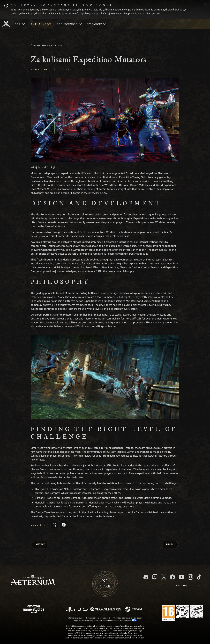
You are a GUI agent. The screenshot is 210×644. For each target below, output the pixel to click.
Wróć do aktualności (50, 45)
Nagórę (105, 584)
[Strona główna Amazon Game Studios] (34, 610)
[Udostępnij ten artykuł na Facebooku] (64, 525)
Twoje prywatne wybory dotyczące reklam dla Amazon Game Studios (105, 620)
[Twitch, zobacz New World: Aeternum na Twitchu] (155, 577)
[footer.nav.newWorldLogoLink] (33, 580)
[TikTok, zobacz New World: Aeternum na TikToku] (199, 577)
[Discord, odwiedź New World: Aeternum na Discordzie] (146, 577)
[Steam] (134, 609)
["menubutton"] (20, 24)
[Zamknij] (205, 4)
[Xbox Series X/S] (106, 609)
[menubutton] (187, 585)
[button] (105, 120)
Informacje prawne (76, 618)
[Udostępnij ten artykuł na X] (55, 525)
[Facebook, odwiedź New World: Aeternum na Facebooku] (172, 577)
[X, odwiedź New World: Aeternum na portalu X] (164, 577)
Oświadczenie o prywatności (98, 618)
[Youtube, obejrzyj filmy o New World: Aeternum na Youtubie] (181, 577)
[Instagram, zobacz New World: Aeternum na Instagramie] (190, 577)
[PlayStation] (77, 609)
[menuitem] (20, 24)
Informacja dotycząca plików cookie (127, 618)
